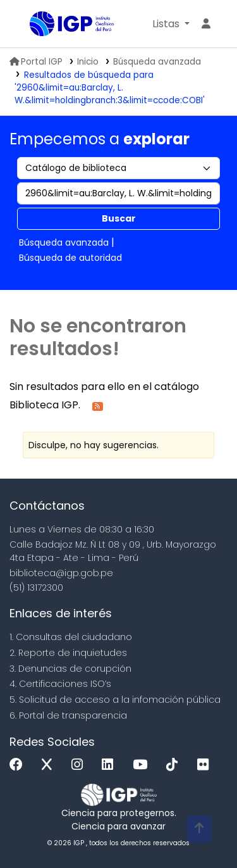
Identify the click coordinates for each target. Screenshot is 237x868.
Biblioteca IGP (34, 25)
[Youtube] (143, 765)
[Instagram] (80, 765)
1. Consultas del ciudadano (71, 637)
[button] (171, 24)
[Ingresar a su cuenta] (206, 24)
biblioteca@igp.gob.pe (61, 573)
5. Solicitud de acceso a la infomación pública (115, 700)
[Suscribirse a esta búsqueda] (98, 406)
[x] (50, 765)
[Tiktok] (175, 765)
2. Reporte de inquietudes (68, 653)
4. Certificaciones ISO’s (60, 684)
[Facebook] (19, 765)
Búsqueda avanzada (157, 62)
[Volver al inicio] (199, 829)
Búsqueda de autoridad (70, 258)
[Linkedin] (111, 765)
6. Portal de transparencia (68, 715)
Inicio (88, 62)
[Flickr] (206, 765)
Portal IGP (36, 62)
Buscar (119, 218)
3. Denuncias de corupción (70, 669)
